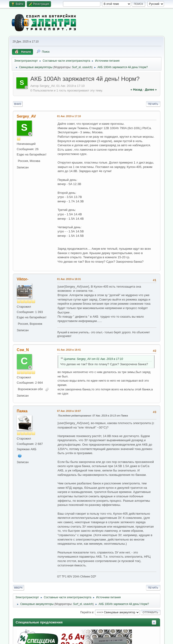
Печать (153, 104)
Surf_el (76, 67)
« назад (136, 90)
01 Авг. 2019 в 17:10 (69, 116)
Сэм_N (23, 350)
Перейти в (87, 612)
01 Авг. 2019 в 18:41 (69, 350)
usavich (87, 67)
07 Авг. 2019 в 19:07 (69, 411)
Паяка (22, 411)
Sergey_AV (26, 116)
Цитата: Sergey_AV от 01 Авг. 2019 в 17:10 (94, 359)
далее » (151, 90)
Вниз (18, 104)
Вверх (19, 588)
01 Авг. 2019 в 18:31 (69, 279)
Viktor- (23, 279)
